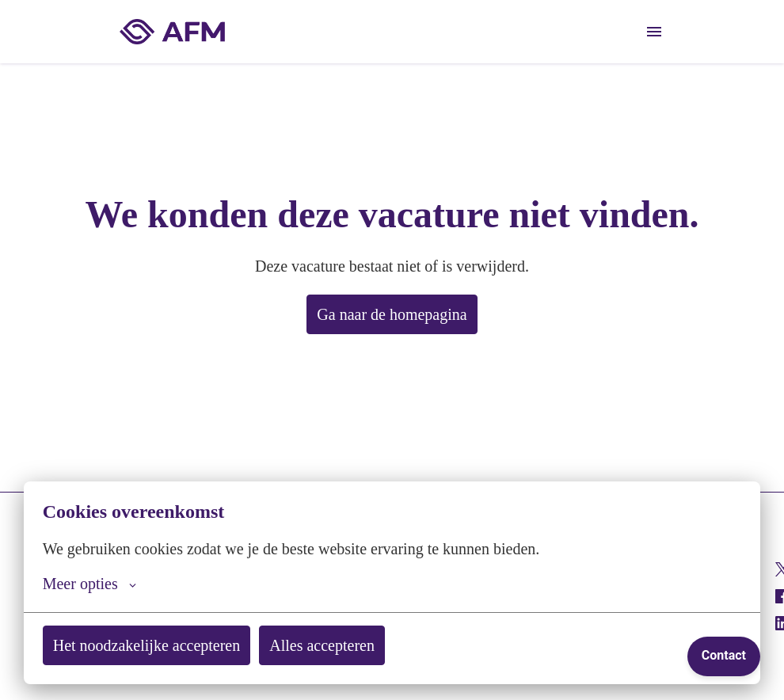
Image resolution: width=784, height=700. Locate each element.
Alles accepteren (356, 645)
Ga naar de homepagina (392, 314)
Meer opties (94, 584)
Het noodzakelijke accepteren (160, 645)
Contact (724, 655)
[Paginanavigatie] (654, 32)
